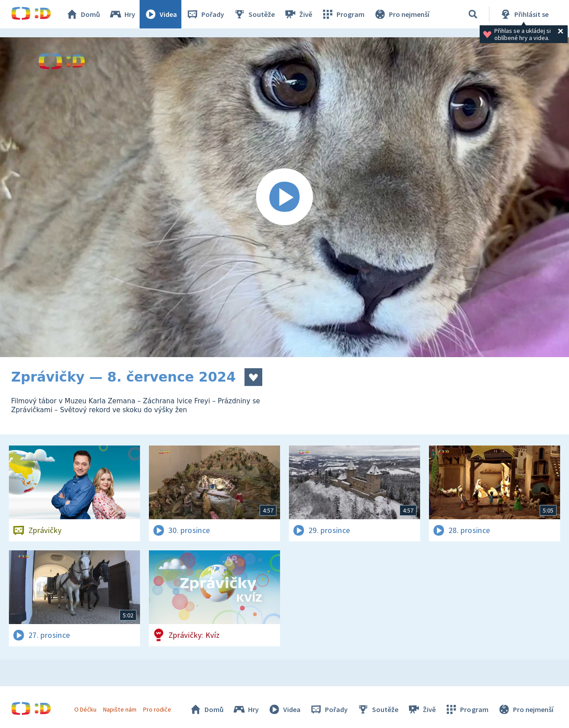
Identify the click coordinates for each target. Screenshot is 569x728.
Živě (298, 14)
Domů (83, 14)
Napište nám (120, 709)
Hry (122, 14)
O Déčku (85, 709)
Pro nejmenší (401, 14)
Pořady (205, 14)
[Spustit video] (284, 197)
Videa (160, 14)
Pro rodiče (157, 709)
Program (343, 14)
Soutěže (254, 14)
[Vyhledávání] (473, 14)
